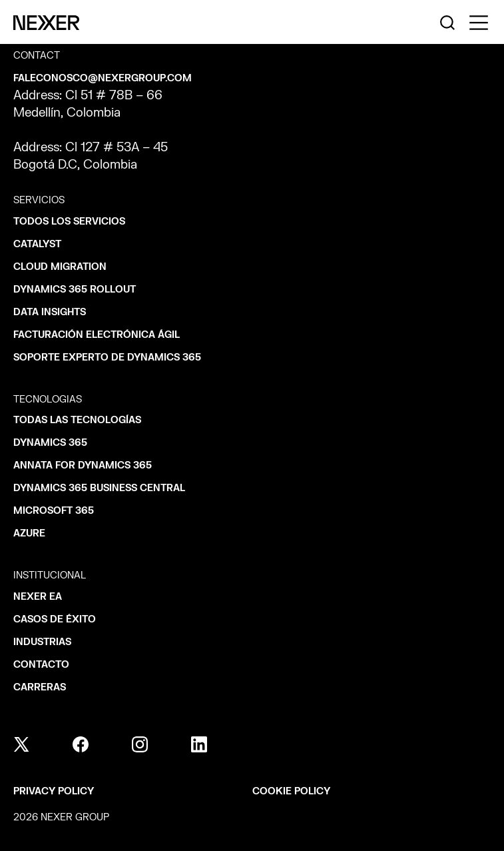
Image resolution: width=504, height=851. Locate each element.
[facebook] (81, 744)
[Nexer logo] (46, 22)
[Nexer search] (447, 22)
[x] (21, 744)
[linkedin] (199, 744)
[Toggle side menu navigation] (479, 23)
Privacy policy (54, 791)
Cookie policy (291, 791)
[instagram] (140, 744)
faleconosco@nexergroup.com (103, 78)
